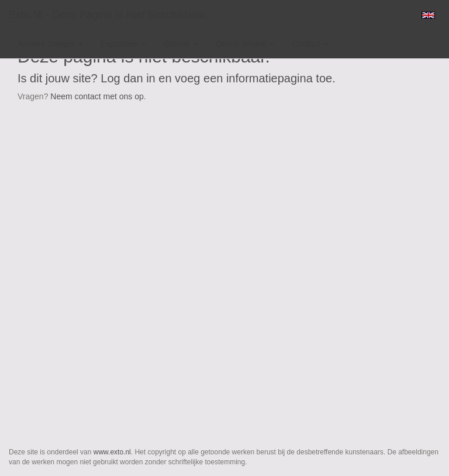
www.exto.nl (112, 452)
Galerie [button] (181, 44)
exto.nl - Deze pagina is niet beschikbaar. (108, 15)
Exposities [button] (123, 44)
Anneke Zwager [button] (50, 44)
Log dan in (128, 78)
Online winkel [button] (245, 44)
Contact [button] (310, 44)
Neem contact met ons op (97, 96)
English (428, 15)
